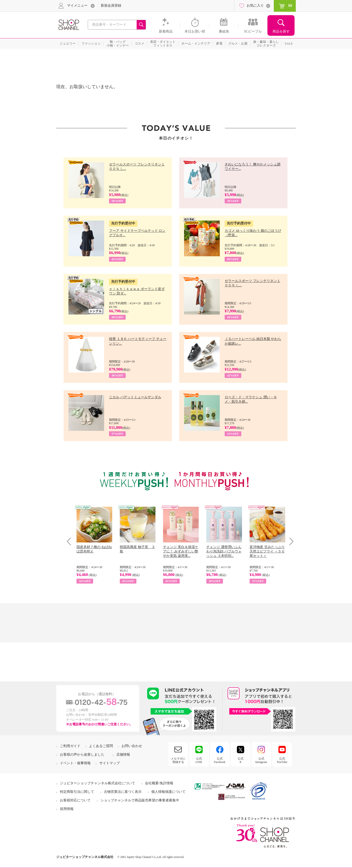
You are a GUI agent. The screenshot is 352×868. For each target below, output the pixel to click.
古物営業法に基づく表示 (123, 792)
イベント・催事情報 (75, 763)
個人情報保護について (168, 792)
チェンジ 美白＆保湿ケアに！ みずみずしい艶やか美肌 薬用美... (181, 551)
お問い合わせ (132, 746)
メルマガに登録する (178, 760)
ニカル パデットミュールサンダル (135, 397)
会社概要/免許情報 (159, 783)
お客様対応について (75, 800)
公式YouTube (282, 760)
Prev (71, 541)
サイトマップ (110, 763)
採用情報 (67, 809)
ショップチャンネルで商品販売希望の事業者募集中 (140, 800)
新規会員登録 (111, 6)
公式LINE (199, 760)
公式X (241, 760)
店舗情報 (123, 755)
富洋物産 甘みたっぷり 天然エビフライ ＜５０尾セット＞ (267, 551)
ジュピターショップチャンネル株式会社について (98, 783)
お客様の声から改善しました (82, 755)
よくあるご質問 (101, 746)
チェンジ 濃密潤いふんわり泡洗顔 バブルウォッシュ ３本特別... (224, 551)
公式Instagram (261, 760)
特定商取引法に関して (77, 792)
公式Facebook (220, 760)
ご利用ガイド (70, 746)
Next (290, 541)
